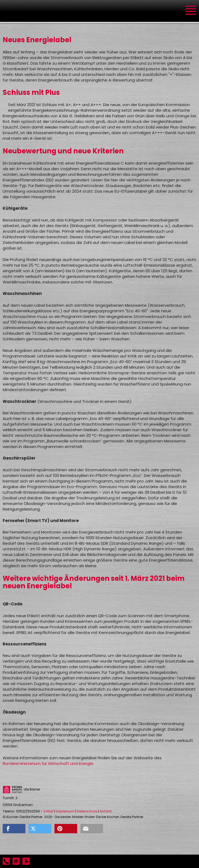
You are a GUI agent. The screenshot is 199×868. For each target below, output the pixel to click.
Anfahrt (106, 811)
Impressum (65, 811)
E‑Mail (48, 811)
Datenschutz (87, 811)
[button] (14, 829)
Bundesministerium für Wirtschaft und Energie (48, 763)
